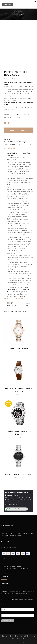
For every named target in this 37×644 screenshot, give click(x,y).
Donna (7, 144)
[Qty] (7, 123)
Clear (20, 117)
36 (27, 305)
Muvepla (23, 642)
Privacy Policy (13, 599)
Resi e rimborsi (10, 569)
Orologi (13, 144)
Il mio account (10, 571)
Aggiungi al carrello (19, 130)
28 (27, 303)
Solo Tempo (22, 144)
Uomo (29, 144)
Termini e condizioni (13, 566)
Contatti (24, 571)
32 (29, 303)
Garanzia (24, 569)
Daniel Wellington (21, 142)
